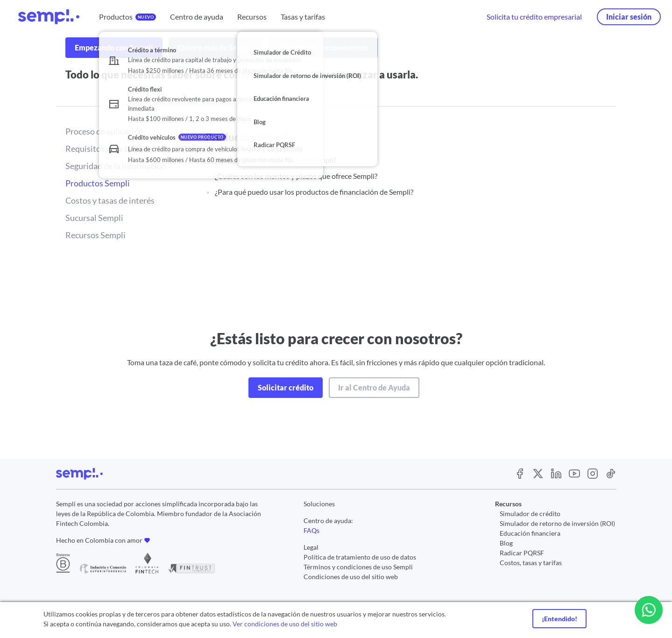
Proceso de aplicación (104, 131)
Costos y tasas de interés (110, 200)
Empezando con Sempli (114, 47)
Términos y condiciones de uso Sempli (358, 567)
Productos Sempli (98, 183)
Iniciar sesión (629, 17)
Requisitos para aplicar (107, 149)
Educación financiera (530, 533)
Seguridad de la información (116, 166)
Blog (506, 543)
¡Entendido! (559, 619)
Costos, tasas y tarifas (531, 563)
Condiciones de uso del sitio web (351, 577)
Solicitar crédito (286, 387)
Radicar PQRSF (522, 553)
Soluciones (319, 504)
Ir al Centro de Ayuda (374, 387)
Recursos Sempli (95, 235)
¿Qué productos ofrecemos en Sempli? (276, 160)
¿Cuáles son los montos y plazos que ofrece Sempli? (296, 176)
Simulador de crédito (530, 514)
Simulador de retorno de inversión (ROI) (557, 523)
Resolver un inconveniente (323, 47)
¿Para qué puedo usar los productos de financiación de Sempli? (314, 192)
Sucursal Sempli (94, 218)
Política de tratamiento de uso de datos (360, 557)
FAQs (311, 530)
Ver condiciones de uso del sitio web (285, 624)
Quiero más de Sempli (215, 47)
